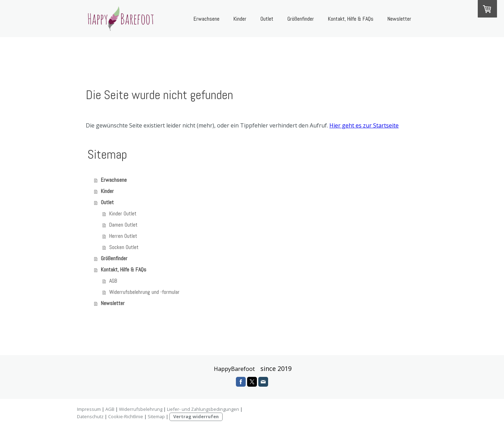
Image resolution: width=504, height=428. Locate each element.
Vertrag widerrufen (196, 416)
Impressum (89, 409)
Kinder (240, 19)
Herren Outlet (123, 236)
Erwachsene (206, 19)
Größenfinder (301, 19)
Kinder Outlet (123, 213)
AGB (113, 281)
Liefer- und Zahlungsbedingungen (203, 409)
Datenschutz (90, 416)
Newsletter (399, 19)
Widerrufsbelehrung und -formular (144, 292)
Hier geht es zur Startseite (364, 125)
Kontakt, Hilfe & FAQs (351, 19)
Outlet (267, 19)
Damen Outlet (123, 225)
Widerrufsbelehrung (141, 409)
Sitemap (156, 416)
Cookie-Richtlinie (126, 416)
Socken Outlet (124, 247)
